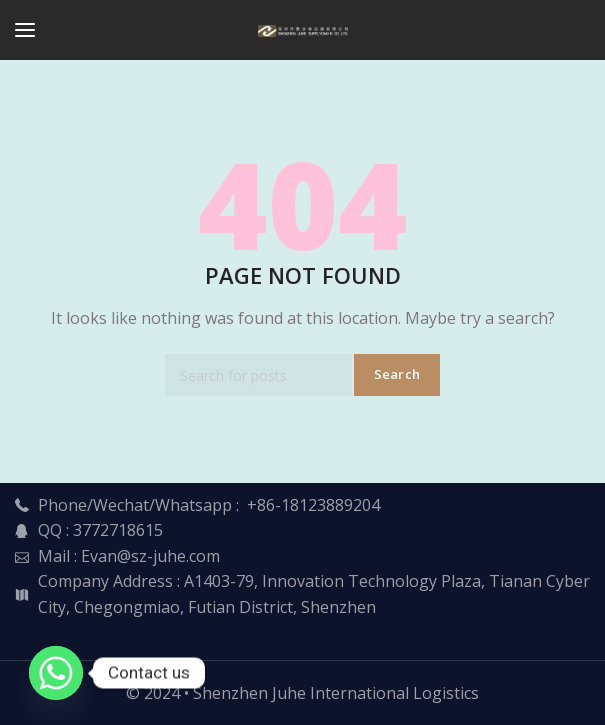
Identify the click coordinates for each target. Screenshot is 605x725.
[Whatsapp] (56, 673)
